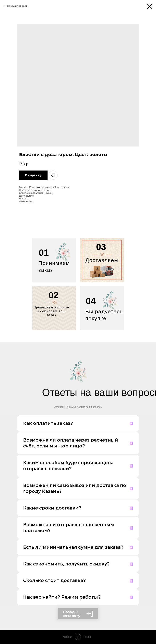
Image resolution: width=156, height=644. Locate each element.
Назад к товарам (18, 6)
